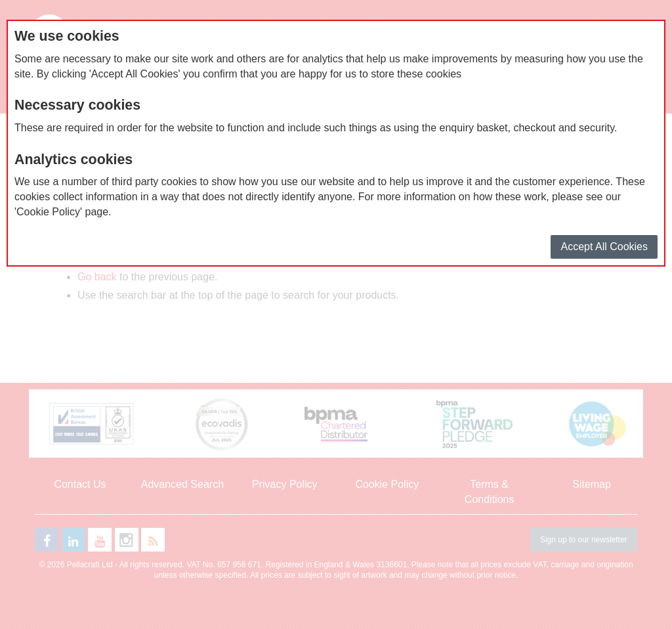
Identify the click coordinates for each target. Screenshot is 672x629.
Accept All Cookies (604, 247)
